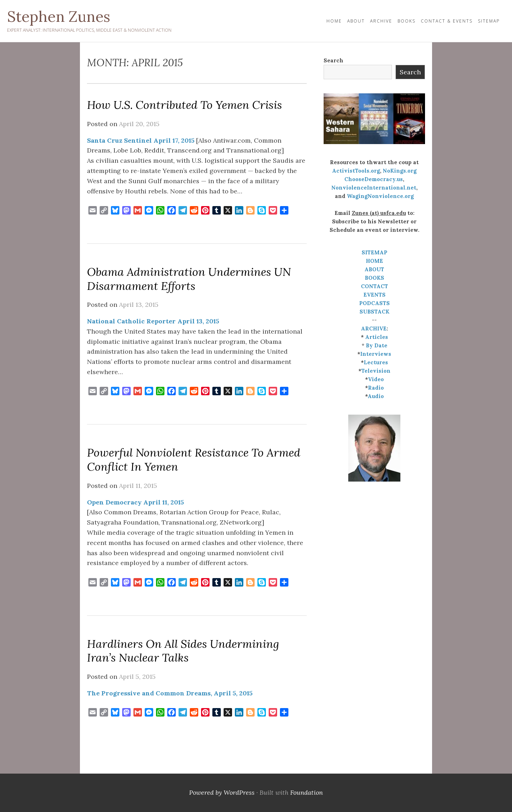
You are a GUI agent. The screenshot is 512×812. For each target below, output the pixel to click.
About (356, 21)
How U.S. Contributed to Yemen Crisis (185, 105)
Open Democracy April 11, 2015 (135, 502)
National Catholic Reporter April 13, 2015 (153, 321)
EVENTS (374, 295)
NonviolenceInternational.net (374, 188)
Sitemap (489, 21)
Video (376, 379)
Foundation (307, 792)
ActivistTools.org (356, 171)
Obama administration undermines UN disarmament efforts (189, 279)
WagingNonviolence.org (380, 196)
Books (407, 21)
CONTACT (374, 286)
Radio (376, 388)
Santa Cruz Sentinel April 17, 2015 (141, 140)
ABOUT (374, 269)
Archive (381, 21)
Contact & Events (447, 21)
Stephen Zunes (59, 17)
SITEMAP (374, 252)
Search (333, 60)
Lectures (376, 362)
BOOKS (374, 278)
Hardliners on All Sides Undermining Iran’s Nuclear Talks (183, 651)
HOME (334, 21)
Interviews (376, 354)
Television (376, 371)
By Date (377, 345)
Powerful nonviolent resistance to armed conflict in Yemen (194, 460)
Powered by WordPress (222, 792)
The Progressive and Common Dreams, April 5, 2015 (170, 693)
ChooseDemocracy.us (374, 179)
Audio (376, 396)
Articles (377, 337)
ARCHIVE (374, 328)
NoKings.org (400, 171)
